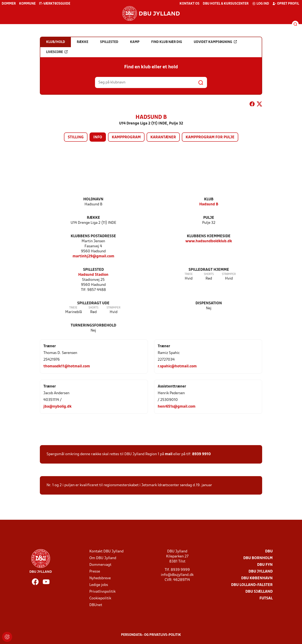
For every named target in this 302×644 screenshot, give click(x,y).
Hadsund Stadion (93, 275)
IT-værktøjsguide (55, 4)
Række (93, 218)
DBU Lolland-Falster (252, 585)
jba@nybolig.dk (57, 407)
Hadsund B (209, 204)
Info (98, 137)
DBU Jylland (261, 572)
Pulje (209, 218)
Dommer (9, 4)
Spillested (93, 270)
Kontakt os (189, 4)
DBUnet (96, 605)
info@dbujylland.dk (177, 575)
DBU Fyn (265, 565)
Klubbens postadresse (93, 236)
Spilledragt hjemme (209, 270)
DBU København (257, 578)
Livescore (57, 52)
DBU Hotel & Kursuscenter (226, 4)
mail (169, 454)
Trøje (189, 274)
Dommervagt (100, 565)
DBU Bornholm (258, 558)
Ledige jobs (99, 585)
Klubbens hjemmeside (209, 236)
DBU (269, 551)
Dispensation (209, 303)
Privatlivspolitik (102, 592)
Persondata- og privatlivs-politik (151, 635)
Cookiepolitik (100, 598)
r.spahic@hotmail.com (177, 366)
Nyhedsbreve (100, 578)
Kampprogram (126, 137)
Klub (209, 199)
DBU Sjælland (259, 592)
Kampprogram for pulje (210, 137)
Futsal (266, 598)
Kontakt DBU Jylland (106, 551)
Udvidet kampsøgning (215, 42)
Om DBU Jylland (103, 558)
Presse (95, 572)
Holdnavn (93, 199)
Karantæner (163, 137)
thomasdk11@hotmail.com (67, 366)
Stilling (76, 137)
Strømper (229, 274)
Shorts (209, 274)
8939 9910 (201, 454)
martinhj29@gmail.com (93, 256)
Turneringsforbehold (93, 326)
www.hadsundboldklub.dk (209, 241)
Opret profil (286, 4)
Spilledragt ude (93, 303)
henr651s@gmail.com (177, 407)
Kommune (27, 4)
